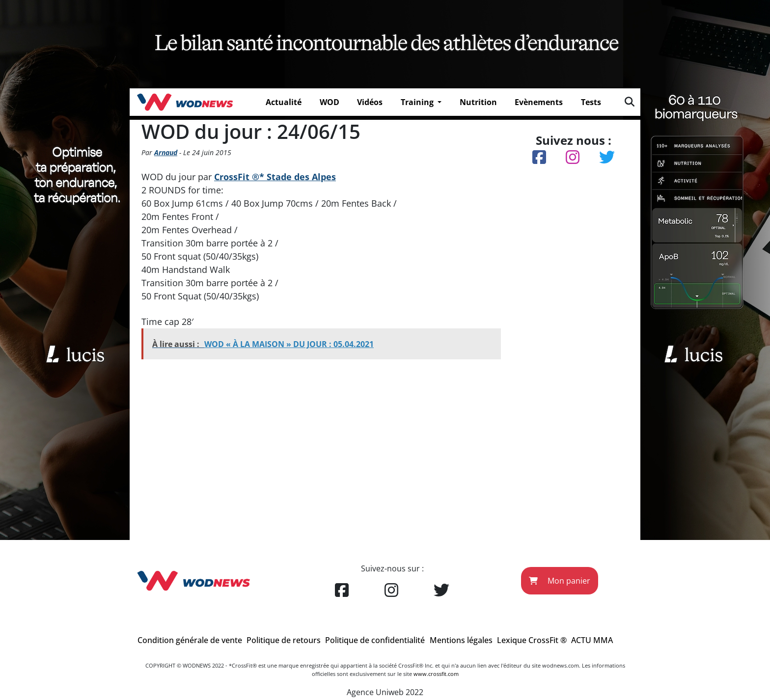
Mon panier (560, 581)
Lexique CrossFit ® (532, 640)
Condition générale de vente (190, 640)
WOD (330, 102)
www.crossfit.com (436, 674)
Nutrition (478, 102)
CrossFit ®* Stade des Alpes (275, 177)
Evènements (539, 102)
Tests (591, 102)
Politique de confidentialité (375, 640)
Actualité (284, 102)
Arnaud (166, 152)
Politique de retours (284, 640)
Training (418, 102)
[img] (630, 102)
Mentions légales (461, 640)
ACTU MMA (592, 640)
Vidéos (370, 102)
